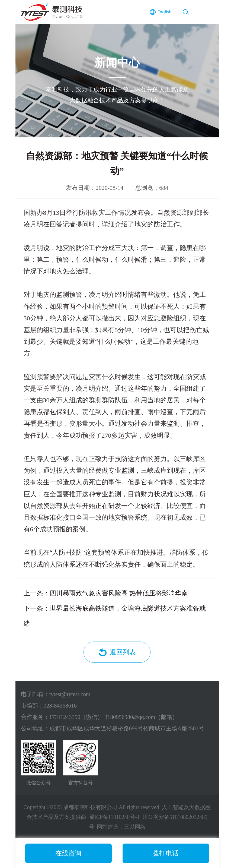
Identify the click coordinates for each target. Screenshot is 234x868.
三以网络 (135, 827)
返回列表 (123, 652)
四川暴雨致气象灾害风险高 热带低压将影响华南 (119, 593)
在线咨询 (68, 853)
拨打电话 (166, 853)
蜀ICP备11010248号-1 (114, 817)
